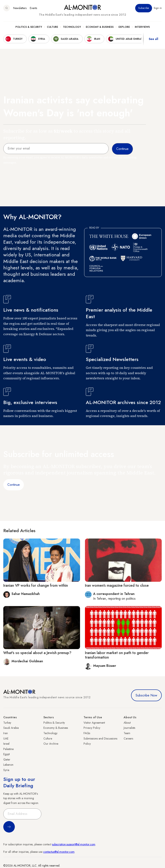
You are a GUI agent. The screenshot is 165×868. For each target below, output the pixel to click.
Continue (14, 485)
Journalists (129, 728)
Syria (6, 770)
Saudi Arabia (11, 728)
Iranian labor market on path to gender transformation (117, 655)
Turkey (7, 723)
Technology (72, 27)
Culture (52, 27)
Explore (124, 27)
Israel (6, 744)
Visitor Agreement (94, 723)
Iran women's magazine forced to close (117, 585)
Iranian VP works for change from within (36, 585)
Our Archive (51, 744)
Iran (6, 733)
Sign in (158, 8)
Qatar (7, 759)
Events (33, 8)
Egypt (6, 754)
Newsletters (20, 8)
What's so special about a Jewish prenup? (37, 653)
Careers (128, 738)
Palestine (8, 749)
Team (127, 733)
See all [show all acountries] (153, 39)
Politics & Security (29, 27)
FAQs (87, 733)
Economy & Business (100, 27)
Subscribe (144, 8)
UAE (6, 738)
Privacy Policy (92, 728)
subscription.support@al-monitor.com (74, 844)
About (127, 723)
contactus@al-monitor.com (59, 852)
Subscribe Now (146, 695)
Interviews (142, 27)
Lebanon (8, 765)
